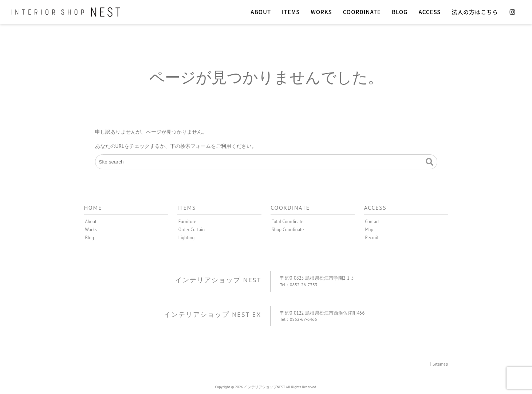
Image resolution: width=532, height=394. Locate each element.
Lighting (187, 237)
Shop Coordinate (288, 229)
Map (369, 229)
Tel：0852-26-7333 (299, 284)
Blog (90, 237)
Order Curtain (192, 229)
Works (91, 229)
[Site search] (266, 162)
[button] (429, 162)
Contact (372, 221)
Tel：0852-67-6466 (299, 319)
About (91, 221)
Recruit (372, 237)
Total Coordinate (288, 221)
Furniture (188, 221)
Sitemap (440, 364)
